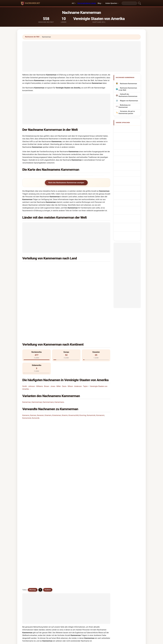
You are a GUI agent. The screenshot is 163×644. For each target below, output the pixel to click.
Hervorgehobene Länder (87, 3)
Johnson (32, 337)
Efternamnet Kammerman (125, 196)
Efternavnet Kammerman (125, 174)
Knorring (83, 366)
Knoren (98, 547)
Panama (36, 287)
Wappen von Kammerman (129, 101)
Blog (99, 3)
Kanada (81, 276)
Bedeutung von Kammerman (125, 106)
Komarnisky (100, 558)
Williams (40, 337)
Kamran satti (78, 558)
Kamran (33, 366)
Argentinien (37, 276)
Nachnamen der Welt (32, 37)
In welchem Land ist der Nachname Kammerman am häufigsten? (50, 385)
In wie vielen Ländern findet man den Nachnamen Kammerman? (50, 402)
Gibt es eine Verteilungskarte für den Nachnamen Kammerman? (50, 417)
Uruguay (81, 287)
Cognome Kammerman (129, 143)
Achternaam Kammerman (125, 163)
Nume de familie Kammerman (126, 190)
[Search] (129, 3)
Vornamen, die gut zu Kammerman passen (127, 113)
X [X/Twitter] (40, 432)
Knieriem (48, 366)
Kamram (54, 531)
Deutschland (38, 282)
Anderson (78, 337)
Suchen (100, 582)
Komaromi (100, 366)
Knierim (65, 366)
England (81, 282)
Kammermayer (78, 526)
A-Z (73, 3)
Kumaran (31, 531)
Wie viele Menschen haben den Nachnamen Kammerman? (47, 409)
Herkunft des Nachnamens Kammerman (128, 95)
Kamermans (59, 353)
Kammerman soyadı (128, 202)
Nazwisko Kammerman (129, 158)
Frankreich (82, 271)
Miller (59, 337)
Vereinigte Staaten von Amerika (45, 266)
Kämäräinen (55, 563)
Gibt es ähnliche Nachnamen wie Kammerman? (43, 424)
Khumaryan (99, 531)
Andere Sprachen (111, 3)
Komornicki (27, 369)
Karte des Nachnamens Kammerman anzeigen (66, 183)
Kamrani (76, 531)
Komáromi (32, 547)
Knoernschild (74, 366)
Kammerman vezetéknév (125, 184)
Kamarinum (77, 547)
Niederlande (82, 266)
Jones (53, 337)
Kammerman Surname (129, 132)
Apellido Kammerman (129, 128)
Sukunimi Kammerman (129, 179)
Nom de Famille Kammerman (126, 137)
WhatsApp (33, 432)
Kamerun (99, 526)
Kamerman (27, 353)
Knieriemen (57, 366)
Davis (64, 337)
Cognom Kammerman (129, 147)
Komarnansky (78, 552)
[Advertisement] (81, 56)
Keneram (40, 366)
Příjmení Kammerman (129, 168)
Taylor (85, 337)
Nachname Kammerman (128, 84)
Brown (47, 337)
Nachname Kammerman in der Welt (128, 89)
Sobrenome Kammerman (125, 153)
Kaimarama (32, 537)
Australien (37, 271)
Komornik (36, 369)
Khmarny (99, 542)
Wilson (70, 337)
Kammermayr (37, 353)
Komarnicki (91, 366)
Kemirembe (55, 547)
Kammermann (48, 353)
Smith (25, 337)
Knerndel (99, 552)
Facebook (48, 432)
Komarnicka (33, 563)
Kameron (26, 366)
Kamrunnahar (55, 552)
